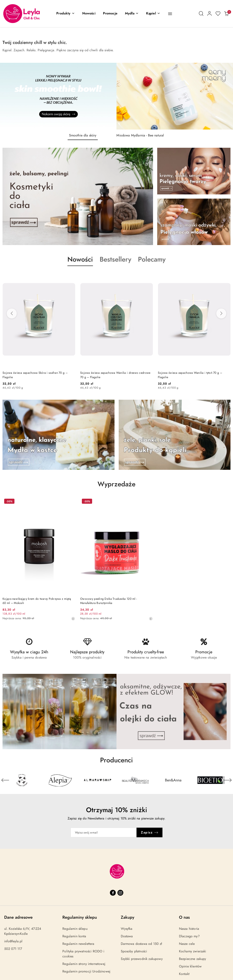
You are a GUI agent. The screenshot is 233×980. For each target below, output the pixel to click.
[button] (65, 14)
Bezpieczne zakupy (193, 959)
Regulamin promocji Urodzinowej (86, 971)
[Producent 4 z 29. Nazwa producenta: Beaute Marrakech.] (136, 780)
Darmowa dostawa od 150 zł (142, 944)
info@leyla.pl (13, 941)
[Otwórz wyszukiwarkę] (201, 14)
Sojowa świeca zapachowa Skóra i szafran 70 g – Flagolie (35, 375)
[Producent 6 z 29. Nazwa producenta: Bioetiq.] (211, 780)
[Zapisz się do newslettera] (104, 832)
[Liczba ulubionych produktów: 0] (218, 14)
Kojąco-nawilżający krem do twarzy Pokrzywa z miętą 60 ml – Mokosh (37, 601)
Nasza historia (189, 929)
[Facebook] (113, 893)
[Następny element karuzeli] (228, 780)
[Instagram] (120, 893)
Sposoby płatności (134, 951)
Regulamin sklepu (75, 929)
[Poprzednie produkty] (12, 313)
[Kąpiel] (153, 14)
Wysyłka (127, 929)
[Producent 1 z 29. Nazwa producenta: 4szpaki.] (22, 780)
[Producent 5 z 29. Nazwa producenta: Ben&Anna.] (173, 780)
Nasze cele (187, 944)
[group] (117, 96)
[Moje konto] (210, 14)
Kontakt (184, 974)
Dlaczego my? (189, 936)
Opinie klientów (190, 966)
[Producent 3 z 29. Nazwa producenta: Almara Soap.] (98, 780)
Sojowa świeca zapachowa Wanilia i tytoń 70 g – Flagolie (190, 375)
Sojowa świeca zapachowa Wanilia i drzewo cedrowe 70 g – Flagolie (115, 375)
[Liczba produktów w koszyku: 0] (226, 14)
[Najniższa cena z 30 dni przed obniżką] (73, 619)
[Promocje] (110, 14)
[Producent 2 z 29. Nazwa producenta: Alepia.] (60, 780)
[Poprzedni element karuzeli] (5, 780)
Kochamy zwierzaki (193, 951)
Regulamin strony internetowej (84, 964)
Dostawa (127, 936)
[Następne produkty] (221, 313)
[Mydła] (132, 14)
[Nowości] (89, 14)
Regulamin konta (74, 936)
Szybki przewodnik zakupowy (142, 959)
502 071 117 (13, 949)
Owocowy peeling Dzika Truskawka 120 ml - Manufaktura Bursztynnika (109, 601)
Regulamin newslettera (78, 944)
